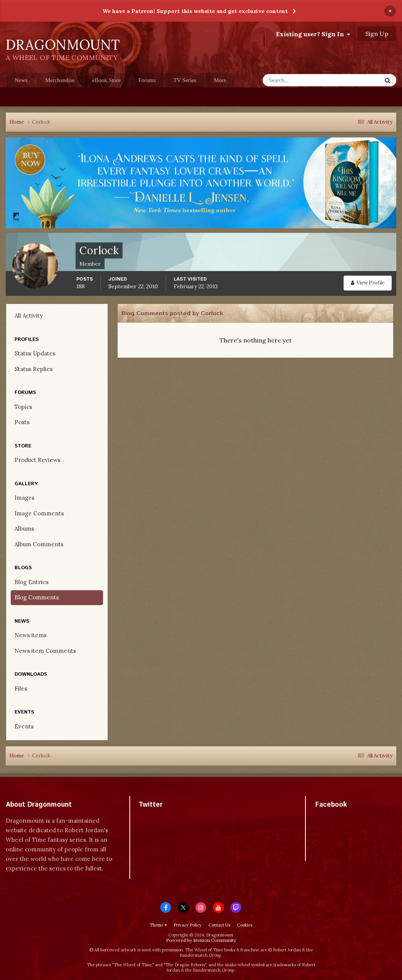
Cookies (245, 925)
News (21, 80)
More (220, 80)
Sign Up (377, 34)
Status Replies (34, 369)
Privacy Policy (188, 925)
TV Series (185, 80)
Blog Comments (37, 597)
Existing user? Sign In (313, 34)
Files (21, 689)
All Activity (29, 316)
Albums (24, 529)
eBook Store (107, 80)
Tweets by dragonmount (172, 818)
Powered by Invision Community (201, 940)
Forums (147, 80)
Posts (22, 422)
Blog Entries (31, 582)
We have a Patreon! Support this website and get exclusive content (195, 11)
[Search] (299, 80)
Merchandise (60, 80)
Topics (23, 407)
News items (31, 635)
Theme (158, 925)
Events (24, 726)
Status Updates (35, 353)
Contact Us (219, 925)
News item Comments (45, 651)
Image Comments (39, 513)
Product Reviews (37, 460)
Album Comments (39, 544)
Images (24, 498)
